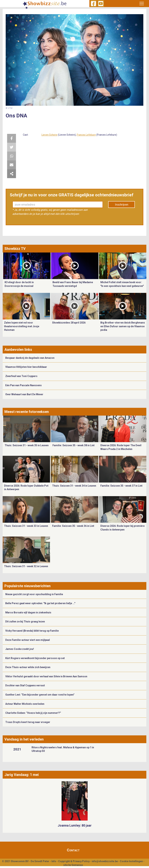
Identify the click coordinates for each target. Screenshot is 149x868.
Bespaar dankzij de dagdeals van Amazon (30, 358)
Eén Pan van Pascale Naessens (24, 385)
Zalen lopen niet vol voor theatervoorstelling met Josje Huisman (22, 326)
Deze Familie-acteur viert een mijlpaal (28, 640)
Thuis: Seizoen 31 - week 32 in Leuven (26, 566)
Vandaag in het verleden (24, 739)
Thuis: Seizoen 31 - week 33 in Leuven (26, 526)
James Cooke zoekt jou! (20, 649)
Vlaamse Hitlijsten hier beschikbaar (26, 367)
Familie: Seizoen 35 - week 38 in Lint (74, 445)
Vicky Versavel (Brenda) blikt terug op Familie (32, 631)
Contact (73, 850)
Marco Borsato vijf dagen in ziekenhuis (28, 612)
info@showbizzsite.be (105, 861)
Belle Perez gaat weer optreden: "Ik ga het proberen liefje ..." (40, 603)
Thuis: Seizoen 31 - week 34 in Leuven (74, 486)
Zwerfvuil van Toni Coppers (21, 376)
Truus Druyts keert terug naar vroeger (28, 722)
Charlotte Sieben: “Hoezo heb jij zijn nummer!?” (33, 713)
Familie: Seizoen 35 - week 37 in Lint (121, 486)
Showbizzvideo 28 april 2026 (69, 323)
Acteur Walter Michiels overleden (25, 704)
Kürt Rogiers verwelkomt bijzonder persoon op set (35, 658)
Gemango (77, 865)
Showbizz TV (15, 249)
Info (54, 861)
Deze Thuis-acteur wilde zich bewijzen (28, 667)
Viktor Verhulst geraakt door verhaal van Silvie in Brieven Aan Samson (46, 676)
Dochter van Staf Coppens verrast (25, 685)
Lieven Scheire (49, 135)
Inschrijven (122, 205)
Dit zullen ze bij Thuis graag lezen (25, 622)
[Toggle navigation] (142, 4)
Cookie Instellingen (131, 861)
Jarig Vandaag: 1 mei (22, 775)
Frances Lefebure (86, 135)
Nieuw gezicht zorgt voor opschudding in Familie (34, 594)
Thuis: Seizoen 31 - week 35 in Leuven (27, 445)
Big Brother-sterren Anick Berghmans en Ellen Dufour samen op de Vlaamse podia (123, 326)
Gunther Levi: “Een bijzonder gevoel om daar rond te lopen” (40, 695)
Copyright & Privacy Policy (74, 861)
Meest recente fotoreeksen (27, 412)
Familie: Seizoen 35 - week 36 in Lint (73, 526)
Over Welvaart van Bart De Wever (24, 394)
